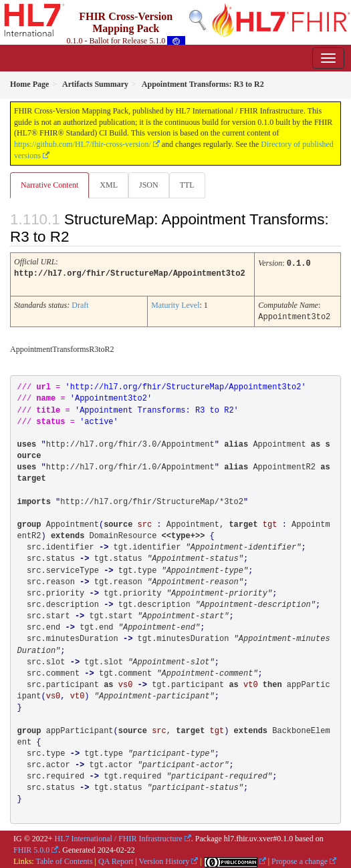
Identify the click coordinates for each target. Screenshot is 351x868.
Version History (164, 859)
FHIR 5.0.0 (31, 848)
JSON (149, 185)
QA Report (116, 859)
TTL (187, 185)
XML (109, 185)
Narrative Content (49, 185)
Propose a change (300, 859)
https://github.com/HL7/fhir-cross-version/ (83, 144)
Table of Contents (64, 859)
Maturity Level (175, 304)
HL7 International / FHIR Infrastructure (119, 837)
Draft (80, 304)
